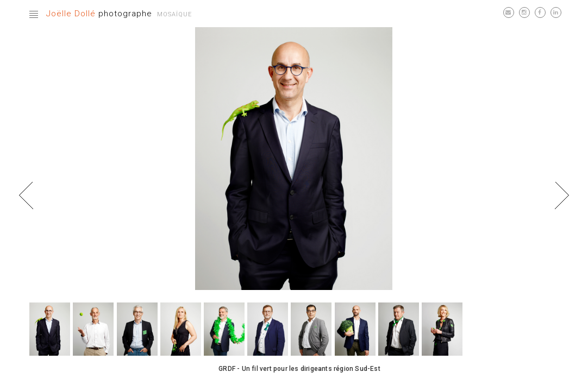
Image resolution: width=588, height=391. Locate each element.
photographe (99, 14)
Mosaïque (174, 14)
